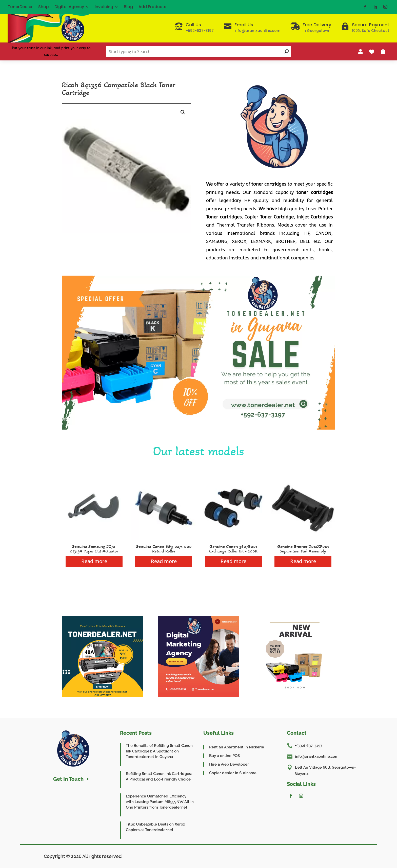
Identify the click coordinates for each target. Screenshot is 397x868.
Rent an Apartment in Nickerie (237, 747)
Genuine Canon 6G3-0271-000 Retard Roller (164, 549)
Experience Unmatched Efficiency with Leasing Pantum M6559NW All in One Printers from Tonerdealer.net (160, 802)
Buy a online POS (224, 756)
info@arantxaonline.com (317, 756)
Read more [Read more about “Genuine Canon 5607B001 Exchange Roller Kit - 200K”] (233, 561)
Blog (128, 7)
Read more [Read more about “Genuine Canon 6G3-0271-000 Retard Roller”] (164, 561)
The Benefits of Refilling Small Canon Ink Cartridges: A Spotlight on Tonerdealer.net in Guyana (159, 751)
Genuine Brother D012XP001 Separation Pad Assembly (303, 549)
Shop (44, 7)
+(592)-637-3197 (309, 746)
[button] (183, 112)
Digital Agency (69, 7)
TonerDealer (20, 7)
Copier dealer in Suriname (233, 773)
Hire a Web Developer (229, 764)
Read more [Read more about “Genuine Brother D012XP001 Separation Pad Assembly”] (303, 561)
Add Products (152, 7)
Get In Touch (68, 779)
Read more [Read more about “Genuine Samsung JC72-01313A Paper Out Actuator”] (94, 561)
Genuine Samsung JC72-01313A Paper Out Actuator (94, 549)
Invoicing (104, 7)
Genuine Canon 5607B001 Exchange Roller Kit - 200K (233, 549)
